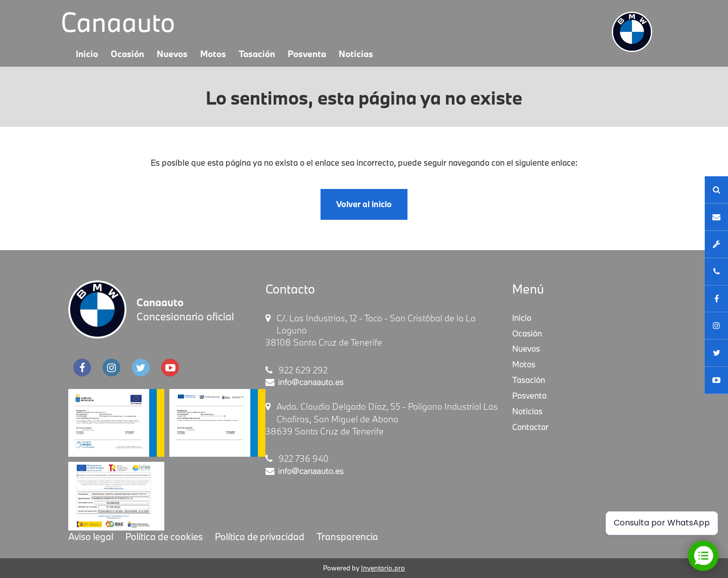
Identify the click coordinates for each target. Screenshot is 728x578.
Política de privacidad (260, 537)
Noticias (356, 54)
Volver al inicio (364, 204)
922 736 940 (297, 459)
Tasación (257, 54)
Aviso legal (91, 537)
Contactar (530, 427)
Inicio (87, 54)
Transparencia (347, 537)
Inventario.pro (383, 568)
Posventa (307, 54)
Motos (213, 54)
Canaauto (118, 22)
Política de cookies (164, 537)
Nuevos (172, 54)
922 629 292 (297, 370)
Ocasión (127, 54)
